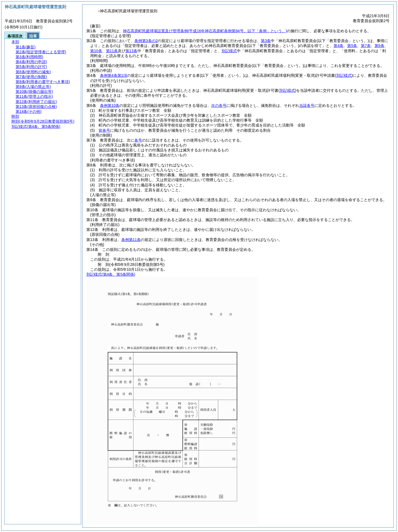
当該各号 (307, 105)
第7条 (366, 46)
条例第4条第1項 (114, 75)
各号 (138, 140)
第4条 (338, 46)
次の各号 (219, 105)
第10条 (96, 51)
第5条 (352, 46)
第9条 (379, 46)
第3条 (266, 41)
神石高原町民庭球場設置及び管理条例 (205, 31)
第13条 (131, 51)
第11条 (112, 51)
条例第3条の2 (146, 41)
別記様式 (229, 51)
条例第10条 (110, 105)
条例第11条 (131, 240)
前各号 (104, 130)
